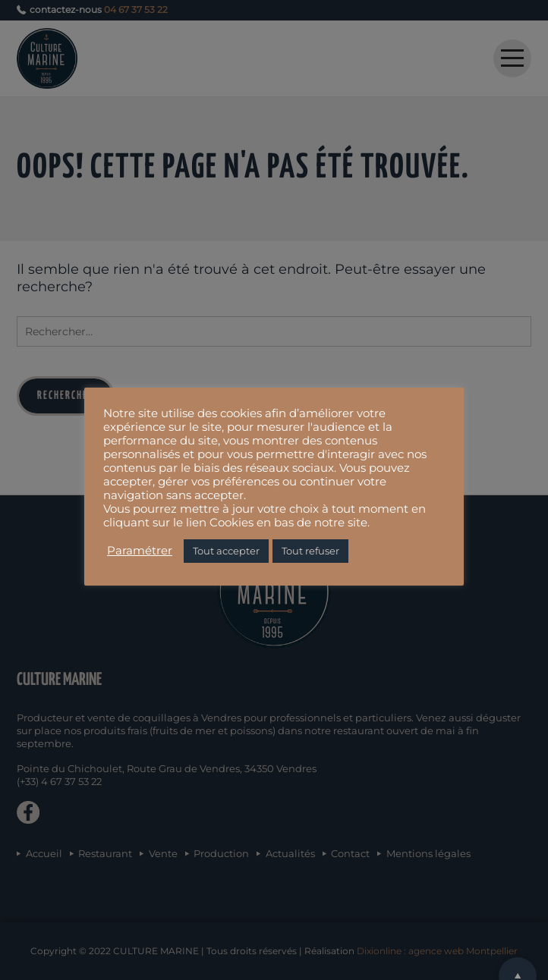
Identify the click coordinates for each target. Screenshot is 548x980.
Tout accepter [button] (226, 551)
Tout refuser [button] (310, 551)
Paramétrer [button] (140, 551)
